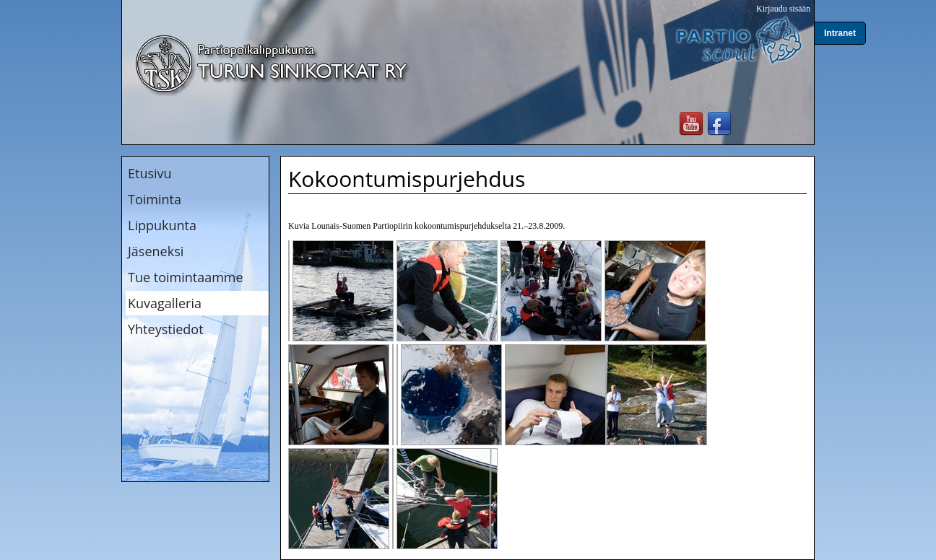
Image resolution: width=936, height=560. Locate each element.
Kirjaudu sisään (783, 9)
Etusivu (150, 173)
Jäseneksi (156, 251)
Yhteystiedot (166, 329)
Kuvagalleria (165, 303)
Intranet (840, 33)
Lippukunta (162, 225)
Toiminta (155, 199)
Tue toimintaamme (186, 277)
